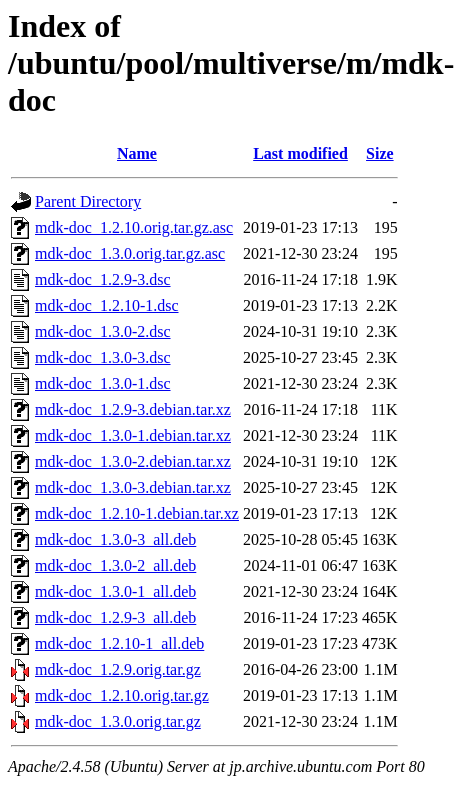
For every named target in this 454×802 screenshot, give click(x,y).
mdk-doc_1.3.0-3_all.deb (115, 539)
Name (137, 153)
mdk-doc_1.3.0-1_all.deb (115, 591)
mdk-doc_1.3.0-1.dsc (103, 383)
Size (380, 153)
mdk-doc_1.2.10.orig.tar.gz (122, 695)
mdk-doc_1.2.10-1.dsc (107, 305)
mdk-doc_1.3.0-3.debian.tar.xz (133, 487)
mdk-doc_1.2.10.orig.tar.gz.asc (134, 227)
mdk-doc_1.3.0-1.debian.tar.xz (133, 435)
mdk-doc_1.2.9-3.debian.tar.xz (133, 409)
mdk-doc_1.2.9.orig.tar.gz (118, 669)
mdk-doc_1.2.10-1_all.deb (119, 643)
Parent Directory (88, 201)
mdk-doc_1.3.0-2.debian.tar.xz (133, 461)
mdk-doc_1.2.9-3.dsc (103, 279)
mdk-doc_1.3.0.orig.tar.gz (118, 721)
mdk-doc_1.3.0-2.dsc (103, 331)
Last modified (300, 153)
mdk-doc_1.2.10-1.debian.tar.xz (137, 513)
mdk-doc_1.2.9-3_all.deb (115, 617)
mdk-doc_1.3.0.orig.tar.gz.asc (130, 253)
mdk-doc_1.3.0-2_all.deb (115, 565)
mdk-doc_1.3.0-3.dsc (103, 357)
